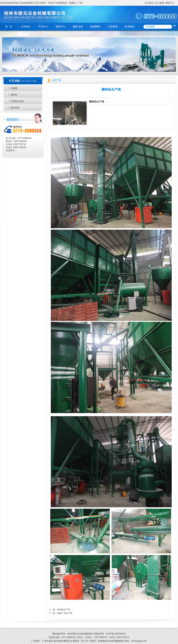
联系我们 (130, 27)
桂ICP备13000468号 (116, 634)
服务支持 (78, 27)
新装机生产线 (64, 610)
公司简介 (26, 27)
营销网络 (95, 27)
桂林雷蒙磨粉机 (117, 641)
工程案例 (112, 27)
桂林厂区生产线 (65, 613)
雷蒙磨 (14, 88)
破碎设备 (15, 108)
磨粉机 (14, 95)
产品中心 (43, 27)
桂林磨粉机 (103, 641)
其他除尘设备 (17, 101)
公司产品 (56, 80)
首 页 (9, 27)
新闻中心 (61, 27)
